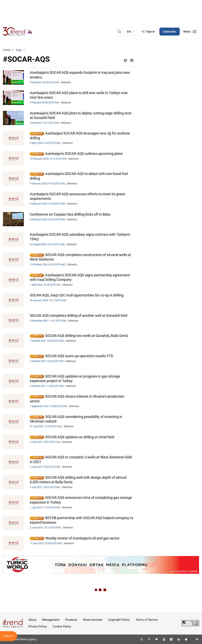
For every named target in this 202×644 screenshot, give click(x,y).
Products (71, 620)
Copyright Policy (119, 620)
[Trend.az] (18, 32)
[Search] (119, 32)
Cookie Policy (62, 626)
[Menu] (190, 32)
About (32, 620)
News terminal (93, 620)
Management (51, 620)
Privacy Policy (38, 626)
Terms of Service (147, 620)
